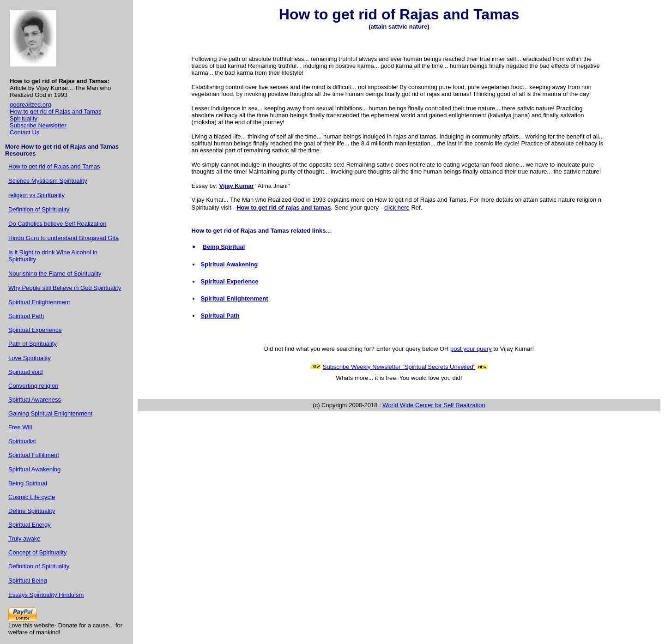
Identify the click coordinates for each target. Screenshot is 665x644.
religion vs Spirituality (36, 195)
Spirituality (24, 118)
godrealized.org (30, 105)
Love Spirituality (30, 358)
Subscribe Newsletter (38, 125)
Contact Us (24, 132)
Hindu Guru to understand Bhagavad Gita (63, 238)
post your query (471, 349)
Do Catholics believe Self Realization (57, 224)
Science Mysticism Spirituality (48, 181)
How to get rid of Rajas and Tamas (55, 111)
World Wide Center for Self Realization (434, 405)
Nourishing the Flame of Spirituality (55, 274)
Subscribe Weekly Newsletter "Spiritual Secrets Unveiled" (399, 367)
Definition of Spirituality (39, 209)
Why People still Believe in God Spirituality (65, 288)
